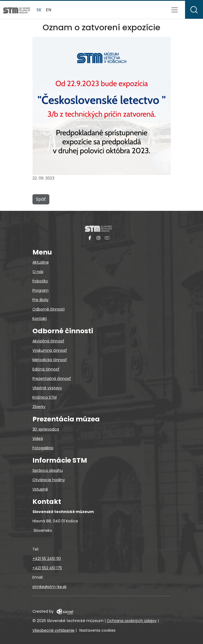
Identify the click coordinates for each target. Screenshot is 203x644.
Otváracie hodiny (49, 480)
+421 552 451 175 (47, 568)
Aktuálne (41, 262)
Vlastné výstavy (47, 388)
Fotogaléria (43, 448)
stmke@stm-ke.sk (49, 587)
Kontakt (40, 319)
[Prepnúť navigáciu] (175, 10)
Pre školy (40, 300)
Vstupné (40, 489)
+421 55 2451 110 (47, 559)
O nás (38, 272)
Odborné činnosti (49, 309)
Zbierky (39, 407)
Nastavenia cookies (97, 630)
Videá (38, 439)
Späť (41, 199)
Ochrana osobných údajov (132, 621)
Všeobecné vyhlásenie (53, 630)
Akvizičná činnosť (48, 341)
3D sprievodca (46, 429)
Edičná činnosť (46, 369)
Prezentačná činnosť (52, 379)
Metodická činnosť (50, 360)
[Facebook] (90, 238)
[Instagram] (98, 238)
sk (39, 10)
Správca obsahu (48, 470)
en (49, 10)
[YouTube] (107, 238)
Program (40, 290)
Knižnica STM (45, 397)
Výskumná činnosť (50, 350)
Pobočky (40, 281)
